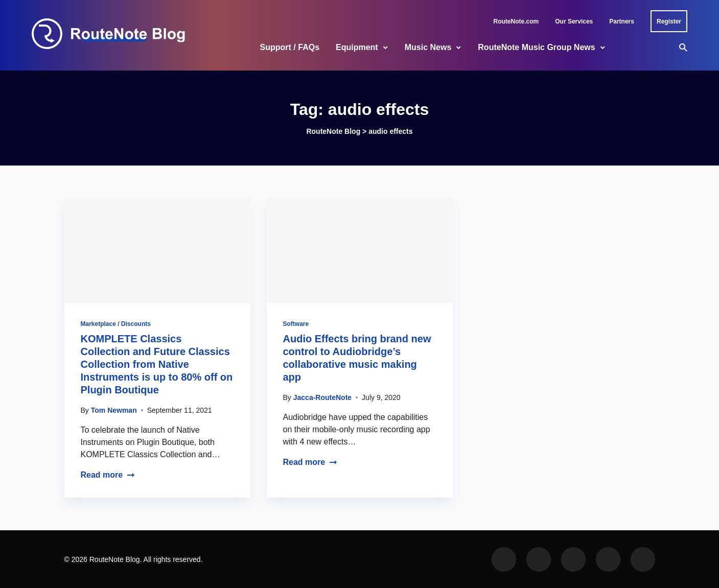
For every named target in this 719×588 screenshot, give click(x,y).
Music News (428, 47)
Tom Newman (114, 410)
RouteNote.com (516, 21)
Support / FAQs (290, 47)
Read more (108, 475)
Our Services (574, 21)
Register (669, 21)
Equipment (357, 47)
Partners (622, 21)
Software (296, 324)
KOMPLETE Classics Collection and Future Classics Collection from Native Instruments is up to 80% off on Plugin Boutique (157, 364)
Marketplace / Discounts (116, 324)
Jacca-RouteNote (322, 397)
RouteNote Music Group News (536, 47)
